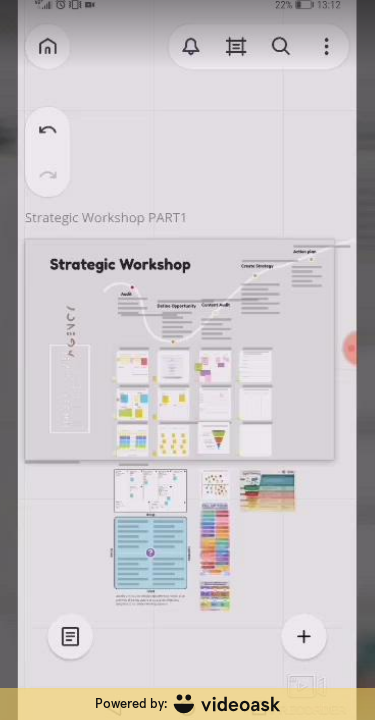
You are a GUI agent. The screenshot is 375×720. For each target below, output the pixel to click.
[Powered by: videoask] (187, 704)
